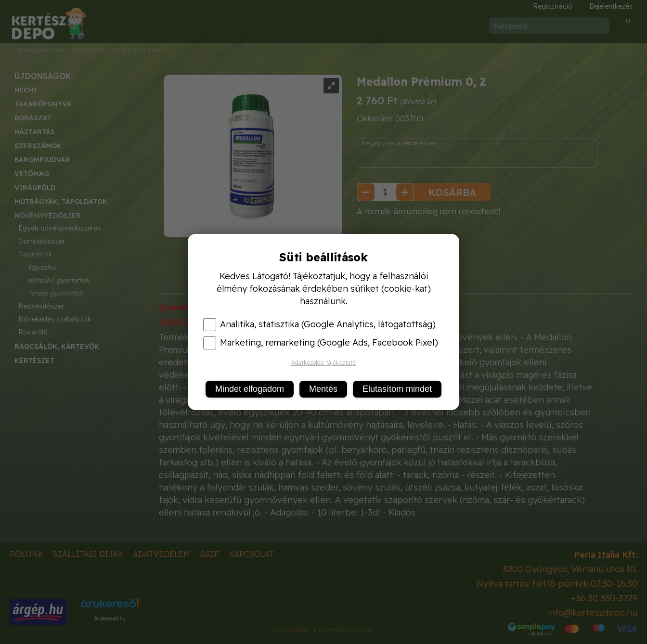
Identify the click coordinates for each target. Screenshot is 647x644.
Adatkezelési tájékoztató (324, 363)
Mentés (323, 389)
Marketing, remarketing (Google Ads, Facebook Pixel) (321, 343)
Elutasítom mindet (397, 389)
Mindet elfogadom (250, 389)
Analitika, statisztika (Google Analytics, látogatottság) (319, 324)
